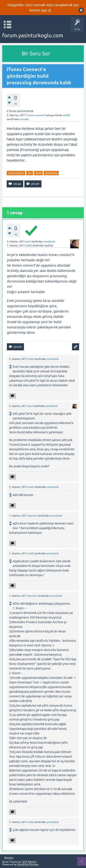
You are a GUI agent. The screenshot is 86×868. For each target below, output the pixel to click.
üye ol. (46, 10)
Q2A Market (29, 862)
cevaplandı (49, 242)
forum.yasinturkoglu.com (33, 35)
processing (51, 173)
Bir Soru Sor (36, 54)
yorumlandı (53, 359)
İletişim (9, 858)
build (38, 173)
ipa (30, 173)
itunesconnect (16, 173)
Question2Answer (28, 864)
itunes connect (36, 115)
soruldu (24, 119)
